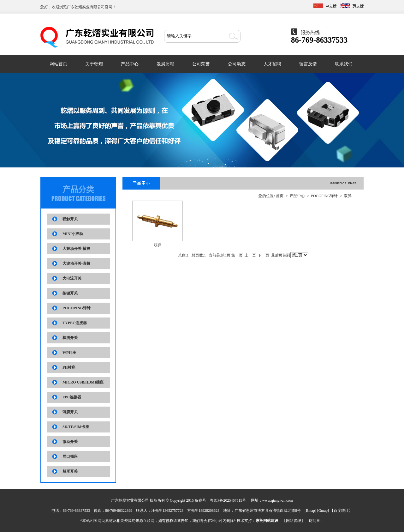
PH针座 (69, 367)
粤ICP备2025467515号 (228, 500)
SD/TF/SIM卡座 (76, 427)
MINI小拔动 (73, 234)
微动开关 (70, 442)
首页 (280, 196)
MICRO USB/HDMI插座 (83, 382)
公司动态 (237, 64)
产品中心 (130, 64)
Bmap (310, 511)
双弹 (348, 196)
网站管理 (294, 521)
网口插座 (70, 456)
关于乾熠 (94, 64)
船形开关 (70, 471)
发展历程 (165, 64)
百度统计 (341, 511)
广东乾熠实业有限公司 (86, 7)
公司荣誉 (201, 64)
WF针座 (69, 353)
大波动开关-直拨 (76, 263)
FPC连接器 (72, 397)
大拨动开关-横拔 (76, 249)
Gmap (323, 511)
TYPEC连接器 (75, 323)
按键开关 (70, 293)
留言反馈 (308, 64)
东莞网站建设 (267, 521)
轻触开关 (70, 219)
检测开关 (70, 338)
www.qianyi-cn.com (278, 500)
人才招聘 (272, 64)
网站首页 (58, 64)
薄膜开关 (70, 412)
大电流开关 (72, 278)
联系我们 (344, 64)
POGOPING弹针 (77, 308)
